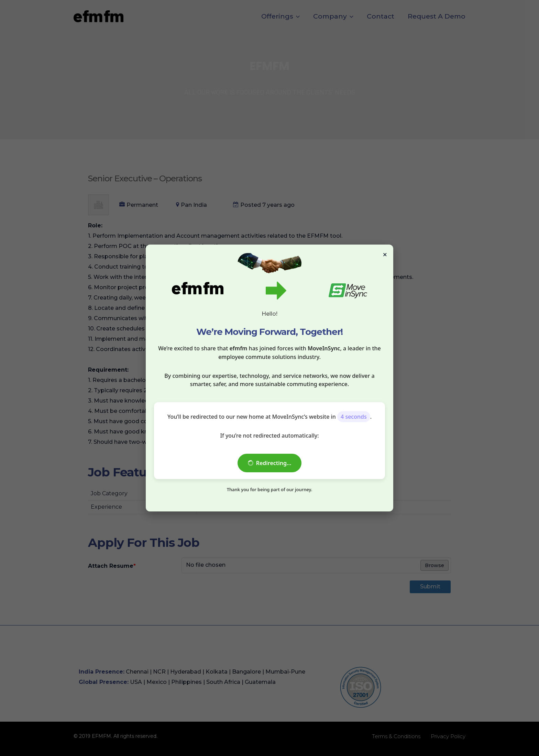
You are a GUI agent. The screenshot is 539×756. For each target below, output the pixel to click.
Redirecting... (269, 463)
